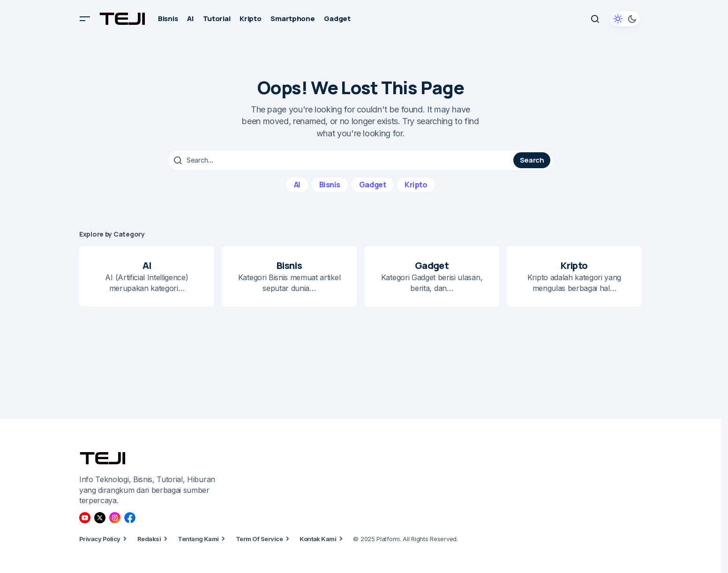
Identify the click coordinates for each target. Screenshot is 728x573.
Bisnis (330, 184)
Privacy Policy (100, 539)
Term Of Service (259, 539)
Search (532, 160)
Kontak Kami (318, 539)
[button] (85, 19)
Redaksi (149, 539)
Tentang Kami (198, 539)
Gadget (372, 184)
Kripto (416, 184)
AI (297, 184)
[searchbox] (342, 160)
